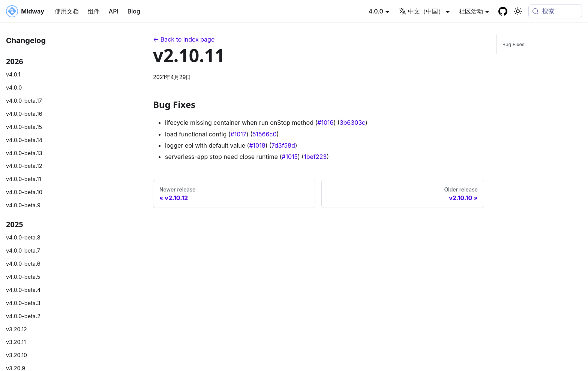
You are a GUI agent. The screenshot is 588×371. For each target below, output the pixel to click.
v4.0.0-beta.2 (23, 316)
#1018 (257, 145)
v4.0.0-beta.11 (24, 179)
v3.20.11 (16, 342)
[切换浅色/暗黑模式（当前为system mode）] (518, 11)
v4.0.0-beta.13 (24, 153)
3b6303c (352, 123)
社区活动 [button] (471, 11)
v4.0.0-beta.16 (24, 114)
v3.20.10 (16, 355)
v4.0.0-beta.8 (23, 237)
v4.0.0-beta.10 (24, 192)
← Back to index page (184, 39)
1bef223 (315, 157)
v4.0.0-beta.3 (23, 303)
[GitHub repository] (503, 11)
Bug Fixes (514, 44)
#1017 (238, 134)
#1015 (290, 157)
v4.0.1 (13, 74)
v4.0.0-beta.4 (23, 290)
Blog (134, 11)
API (114, 11)
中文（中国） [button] (421, 11)
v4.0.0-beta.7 (23, 251)
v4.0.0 (14, 88)
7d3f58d (283, 145)
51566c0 (265, 134)
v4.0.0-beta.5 (23, 277)
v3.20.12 (16, 329)
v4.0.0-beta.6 (23, 264)
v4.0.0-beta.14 (24, 140)
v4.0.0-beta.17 (24, 101)
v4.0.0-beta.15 (24, 127)
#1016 (325, 123)
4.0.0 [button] (376, 11)
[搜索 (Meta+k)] (555, 11)
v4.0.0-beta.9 (23, 205)
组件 (94, 11)
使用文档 (67, 11)
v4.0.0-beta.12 (24, 166)
